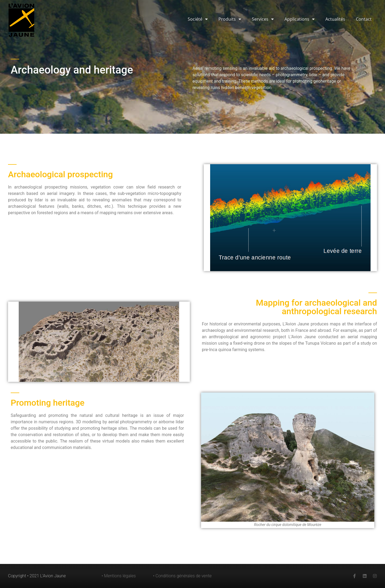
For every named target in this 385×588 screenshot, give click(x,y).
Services (263, 7)
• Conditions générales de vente (182, 576)
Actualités (335, 7)
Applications (300, 7)
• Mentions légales (119, 576)
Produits (230, 7)
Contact (364, 7)
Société (198, 7)
